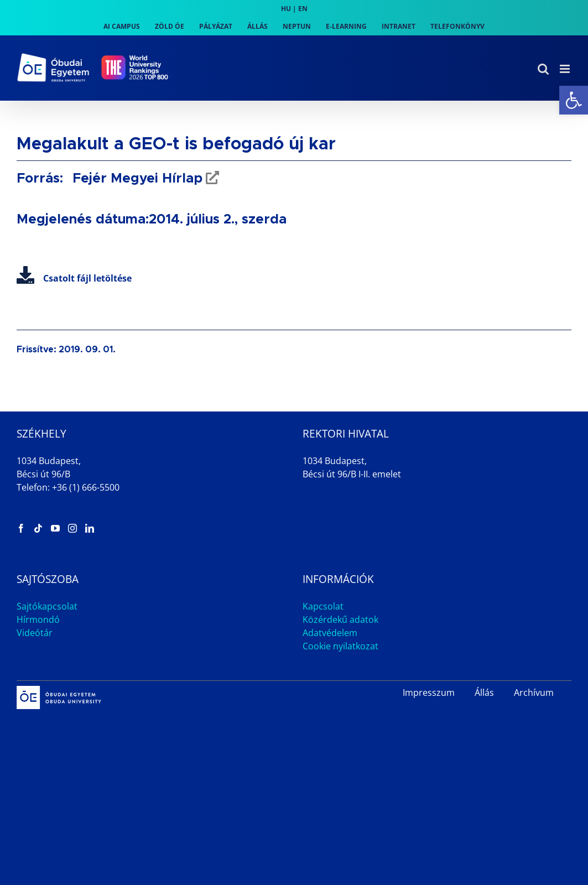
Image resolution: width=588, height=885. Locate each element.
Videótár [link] (35, 633)
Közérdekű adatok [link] (340, 619)
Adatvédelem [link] (330, 633)
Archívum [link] (534, 693)
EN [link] (303, 9)
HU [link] (286, 9)
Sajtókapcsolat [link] (47, 606)
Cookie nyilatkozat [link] (340, 646)
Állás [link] (484, 693)
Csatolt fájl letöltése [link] (74, 278)
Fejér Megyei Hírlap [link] (136, 179)
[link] (574, 100)
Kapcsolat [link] (323, 606)
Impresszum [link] (429, 693)
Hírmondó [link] (38, 619)
